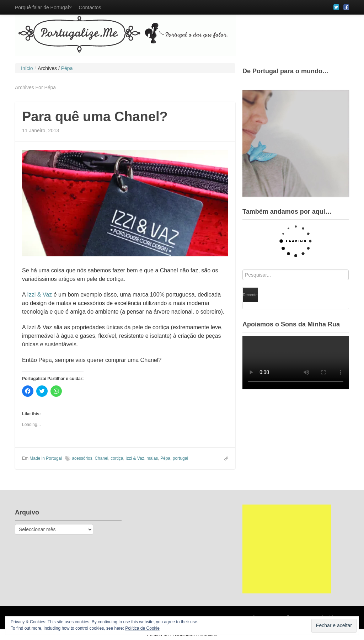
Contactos (90, 7)
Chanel (101, 458)
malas (152, 458)
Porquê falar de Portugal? (43, 7)
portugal (180, 458)
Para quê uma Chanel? (95, 117)
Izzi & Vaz (39, 295)
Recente (250, 295)
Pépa (165, 458)
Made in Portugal (46, 458)
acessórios (82, 458)
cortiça (117, 458)
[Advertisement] (287, 549)
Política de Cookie (142, 628)
